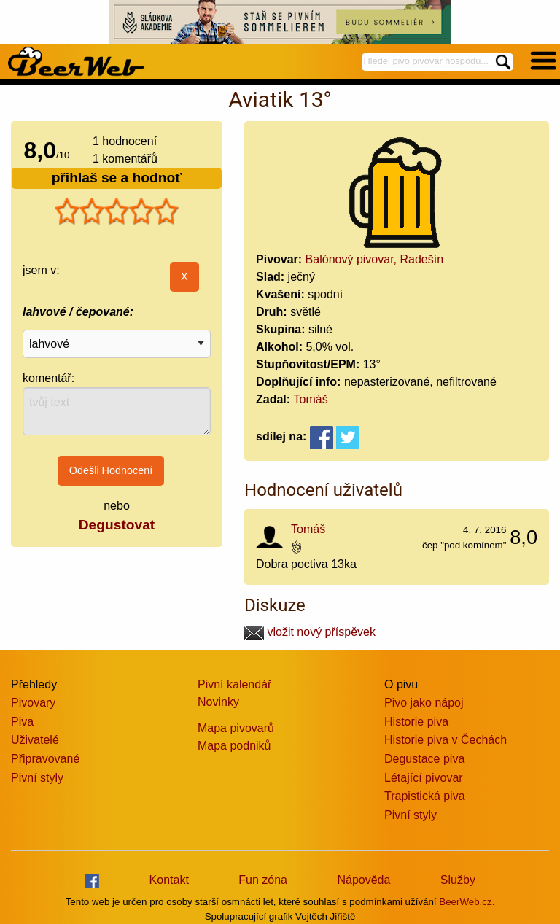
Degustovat (117, 525)
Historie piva (416, 722)
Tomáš (311, 399)
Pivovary (33, 703)
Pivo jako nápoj (424, 703)
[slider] (117, 211)
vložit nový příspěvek (310, 632)
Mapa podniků (234, 746)
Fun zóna (263, 880)
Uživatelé (35, 740)
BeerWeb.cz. (467, 902)
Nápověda (363, 880)
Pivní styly (37, 778)
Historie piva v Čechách (446, 740)
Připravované (45, 759)
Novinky (218, 702)
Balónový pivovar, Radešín (374, 259)
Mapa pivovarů (236, 728)
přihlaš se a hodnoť (117, 178)
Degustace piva (424, 759)
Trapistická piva (425, 796)
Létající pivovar (424, 778)
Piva (22, 722)
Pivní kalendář (234, 684)
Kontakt (169, 880)
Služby (458, 880)
